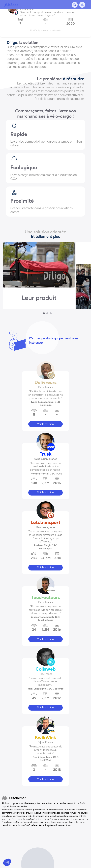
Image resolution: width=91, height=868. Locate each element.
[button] (46, 393)
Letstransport (45, 523)
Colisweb (46, 669)
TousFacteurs (46, 598)
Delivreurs (46, 383)
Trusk (46, 454)
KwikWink (45, 738)
